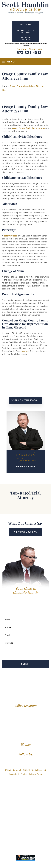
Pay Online (26, 24)
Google (22, 17)
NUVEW (7, 770)
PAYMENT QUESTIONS (26, 38)
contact (26, 351)
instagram (32, 18)
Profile (11, 679)
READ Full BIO (26, 466)
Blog (39, 687)
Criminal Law (37, 679)
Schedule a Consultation (25, 400)
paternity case (10, 236)
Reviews (30, 687)
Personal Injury (18, 683)
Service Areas (35, 683)
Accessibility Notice (18, 774)
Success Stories (17, 687)
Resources (19, 691)
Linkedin (27, 17)
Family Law (23, 679)
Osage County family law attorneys (29, 128)
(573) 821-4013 (26, 749)
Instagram (31, 759)
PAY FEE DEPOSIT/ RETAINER (25, 31)
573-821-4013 (29, 53)
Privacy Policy (36, 774)
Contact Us (32, 691)
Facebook (18, 17)
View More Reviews (26, 532)
